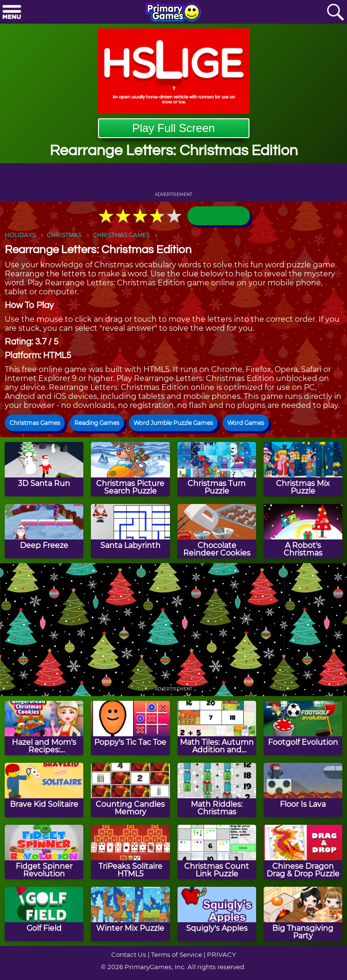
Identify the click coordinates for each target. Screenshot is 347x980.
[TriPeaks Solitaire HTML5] (130, 852)
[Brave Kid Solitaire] (44, 790)
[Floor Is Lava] (303, 790)
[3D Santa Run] (44, 469)
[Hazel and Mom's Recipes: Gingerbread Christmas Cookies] (44, 728)
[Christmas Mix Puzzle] (303, 469)
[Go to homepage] (173, 13)
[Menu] (12, 13)
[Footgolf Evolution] (303, 728)
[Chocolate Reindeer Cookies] (217, 531)
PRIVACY (221, 954)
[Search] (335, 13)
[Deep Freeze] (44, 531)
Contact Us (129, 954)
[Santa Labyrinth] (130, 531)
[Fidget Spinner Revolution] (44, 852)
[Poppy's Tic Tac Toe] (130, 728)
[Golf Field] (44, 914)
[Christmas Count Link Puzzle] (217, 852)
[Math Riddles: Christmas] (217, 790)
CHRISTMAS (64, 235)
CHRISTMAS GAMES (121, 235)
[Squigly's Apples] (217, 914)
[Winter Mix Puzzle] (130, 914)
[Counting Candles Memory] (130, 790)
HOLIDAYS (20, 235)
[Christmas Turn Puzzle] (217, 469)
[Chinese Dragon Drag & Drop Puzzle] (303, 852)
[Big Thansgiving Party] (303, 914)
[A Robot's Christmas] (303, 531)
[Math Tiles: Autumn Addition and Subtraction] (217, 728)
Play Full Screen (173, 128)
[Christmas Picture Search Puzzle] (130, 469)
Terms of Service (177, 954)
